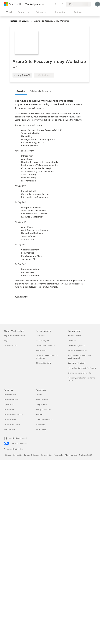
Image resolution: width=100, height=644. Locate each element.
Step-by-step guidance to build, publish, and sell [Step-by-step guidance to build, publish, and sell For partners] (80, 357)
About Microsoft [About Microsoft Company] (42, 400)
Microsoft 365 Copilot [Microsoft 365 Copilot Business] (12, 424)
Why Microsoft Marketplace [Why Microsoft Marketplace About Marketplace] (14, 336)
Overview (21, 91)
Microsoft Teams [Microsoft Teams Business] (10, 419)
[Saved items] (56, 4)
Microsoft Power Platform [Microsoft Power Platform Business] (13, 414)
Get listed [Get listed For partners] (72, 340)
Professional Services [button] (20, 21)
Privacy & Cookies (32, 455)
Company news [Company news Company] (41, 405)
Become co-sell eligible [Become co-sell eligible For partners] (77, 363)
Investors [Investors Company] (39, 414)
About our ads (71, 455)
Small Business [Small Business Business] (9, 429)
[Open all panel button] (9, 12)
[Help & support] (49, 4)
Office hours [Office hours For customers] (40, 336)
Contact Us (18, 455)
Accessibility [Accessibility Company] (40, 424)
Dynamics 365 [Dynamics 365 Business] (9, 405)
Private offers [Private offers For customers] (41, 350)
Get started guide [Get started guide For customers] (42, 340)
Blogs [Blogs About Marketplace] (6, 340)
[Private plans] (62, 4)
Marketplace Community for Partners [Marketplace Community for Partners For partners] (82, 368)
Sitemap (8, 455)
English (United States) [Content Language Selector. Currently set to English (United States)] (18, 438)
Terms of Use (46, 455)
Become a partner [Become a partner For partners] (75, 336)
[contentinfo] (32, 21)
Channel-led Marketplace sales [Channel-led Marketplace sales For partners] (80, 373)
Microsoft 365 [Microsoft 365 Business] (9, 409)
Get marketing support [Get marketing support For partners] (77, 345)
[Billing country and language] (78, 4)
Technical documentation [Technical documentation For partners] (77, 350)
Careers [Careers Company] (39, 395)
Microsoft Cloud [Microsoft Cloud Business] (10, 395)
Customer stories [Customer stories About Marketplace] (10, 345)
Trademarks (58, 455)
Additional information (41, 91)
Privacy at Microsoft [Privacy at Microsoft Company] (43, 409)
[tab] (22, 91)
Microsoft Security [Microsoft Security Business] (11, 400)
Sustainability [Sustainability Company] (41, 429)
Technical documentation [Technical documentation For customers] (45, 345)
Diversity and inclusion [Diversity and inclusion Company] (44, 419)
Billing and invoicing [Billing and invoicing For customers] (43, 363)
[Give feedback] (43, 4)
